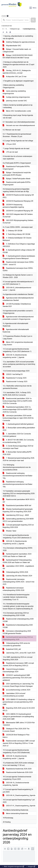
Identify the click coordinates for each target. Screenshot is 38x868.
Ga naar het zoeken (0, 1)
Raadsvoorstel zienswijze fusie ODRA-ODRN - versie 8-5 (18, 263)
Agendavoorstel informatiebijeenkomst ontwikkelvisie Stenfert (18, 299)
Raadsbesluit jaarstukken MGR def (17, 505)
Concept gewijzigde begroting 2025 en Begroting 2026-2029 (18, 526)
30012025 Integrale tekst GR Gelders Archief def (18, 216)
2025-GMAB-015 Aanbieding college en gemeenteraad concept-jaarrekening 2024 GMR (19, 702)
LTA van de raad (10, 152)
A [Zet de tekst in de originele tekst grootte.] (3, 32)
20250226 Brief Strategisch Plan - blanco (16, 736)
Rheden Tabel (9, 531)
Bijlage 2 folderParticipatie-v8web (16, 179)
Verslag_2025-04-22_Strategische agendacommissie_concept (17, 72)
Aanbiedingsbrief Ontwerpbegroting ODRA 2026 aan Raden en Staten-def (17, 561)
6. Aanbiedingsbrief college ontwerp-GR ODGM (19, 251)
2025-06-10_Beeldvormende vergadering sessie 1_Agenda (15, 356)
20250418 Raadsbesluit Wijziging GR (18, 201)
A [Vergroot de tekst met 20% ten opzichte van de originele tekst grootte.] (7, 32)
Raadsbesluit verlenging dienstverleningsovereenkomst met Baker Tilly (17, 484)
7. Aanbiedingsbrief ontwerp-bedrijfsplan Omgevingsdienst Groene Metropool (19, 257)
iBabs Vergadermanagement (14, 866)
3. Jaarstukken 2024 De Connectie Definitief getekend (17, 435)
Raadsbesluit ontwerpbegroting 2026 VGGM (18, 626)
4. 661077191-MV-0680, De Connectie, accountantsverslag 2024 (18, 441)
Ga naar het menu (1, 1)
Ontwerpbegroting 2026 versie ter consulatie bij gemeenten (16, 644)
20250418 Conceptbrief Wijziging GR (18, 211)
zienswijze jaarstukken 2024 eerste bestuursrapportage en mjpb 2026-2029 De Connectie (18, 418)
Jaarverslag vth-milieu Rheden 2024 (17, 576)
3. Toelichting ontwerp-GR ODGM (16, 234)
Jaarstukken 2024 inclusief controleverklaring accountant (14, 695)
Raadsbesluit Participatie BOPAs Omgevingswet (16, 168)
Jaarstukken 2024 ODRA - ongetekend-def (18, 567)
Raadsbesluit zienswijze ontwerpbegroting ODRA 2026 (13, 589)
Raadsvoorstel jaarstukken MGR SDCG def (19, 501)
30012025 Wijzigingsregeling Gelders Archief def (18, 222)
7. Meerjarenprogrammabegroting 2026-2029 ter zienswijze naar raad (19, 459)
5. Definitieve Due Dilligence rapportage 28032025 (19, 245)
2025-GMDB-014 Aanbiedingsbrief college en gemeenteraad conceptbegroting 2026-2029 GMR (18, 717)
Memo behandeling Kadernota (15, 813)
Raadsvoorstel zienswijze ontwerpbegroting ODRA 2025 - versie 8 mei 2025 (18, 582)
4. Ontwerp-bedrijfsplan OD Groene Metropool (17, 239)
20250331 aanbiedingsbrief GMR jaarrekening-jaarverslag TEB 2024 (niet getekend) (17, 678)
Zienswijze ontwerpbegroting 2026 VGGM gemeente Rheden (17, 632)
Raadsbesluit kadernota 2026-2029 (17, 769)
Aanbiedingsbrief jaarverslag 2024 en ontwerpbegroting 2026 (18, 638)
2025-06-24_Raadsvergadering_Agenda (19, 795)
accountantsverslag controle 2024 (16, 690)
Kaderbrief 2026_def (12, 649)
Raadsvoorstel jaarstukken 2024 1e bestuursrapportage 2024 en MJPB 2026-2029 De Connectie (17, 401)
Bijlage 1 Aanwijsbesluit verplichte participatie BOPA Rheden (17, 174)
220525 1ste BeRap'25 (13, 374)
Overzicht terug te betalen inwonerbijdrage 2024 (14, 670)
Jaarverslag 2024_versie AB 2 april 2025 (19, 653)
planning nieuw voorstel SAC (15, 101)
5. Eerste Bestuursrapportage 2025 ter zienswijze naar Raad (18, 447)
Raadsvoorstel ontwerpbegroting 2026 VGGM (18, 620)
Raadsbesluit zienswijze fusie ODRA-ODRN (18, 269)
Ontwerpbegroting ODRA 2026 (15, 572)
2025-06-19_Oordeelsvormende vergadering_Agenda (16, 784)
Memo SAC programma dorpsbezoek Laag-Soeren (18, 343)
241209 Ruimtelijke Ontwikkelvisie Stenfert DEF (17, 305)
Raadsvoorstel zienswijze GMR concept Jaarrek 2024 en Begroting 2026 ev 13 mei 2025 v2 (19, 743)
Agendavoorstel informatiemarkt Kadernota (16, 331)
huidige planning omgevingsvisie (16, 97)
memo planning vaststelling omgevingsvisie (14, 92)
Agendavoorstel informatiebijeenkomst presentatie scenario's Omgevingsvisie (18, 318)
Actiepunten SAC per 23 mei (15, 77)
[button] (33, 20)
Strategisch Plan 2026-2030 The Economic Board (16, 730)
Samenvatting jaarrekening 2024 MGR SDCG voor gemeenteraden (18, 520)
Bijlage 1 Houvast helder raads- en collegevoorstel (17, 50)
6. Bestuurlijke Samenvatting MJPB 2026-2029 (17, 453)
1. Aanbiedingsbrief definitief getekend (18, 424)
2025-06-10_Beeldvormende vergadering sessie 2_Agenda (15, 542)
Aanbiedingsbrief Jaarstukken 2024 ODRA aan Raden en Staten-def (17, 555)
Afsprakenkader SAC (12, 46)
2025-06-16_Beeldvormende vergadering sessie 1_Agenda (15, 757)
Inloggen (31, 866)
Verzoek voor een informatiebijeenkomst (19, 125)
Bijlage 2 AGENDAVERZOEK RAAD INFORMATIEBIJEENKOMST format (18, 56)
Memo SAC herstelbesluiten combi (17, 111)
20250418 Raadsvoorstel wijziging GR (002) (18, 196)
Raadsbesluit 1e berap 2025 (15, 378)
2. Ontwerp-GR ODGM (12, 231)
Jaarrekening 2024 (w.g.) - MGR (16, 515)
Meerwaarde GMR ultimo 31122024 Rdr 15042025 (19, 724)
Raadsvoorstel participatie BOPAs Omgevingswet (17, 183)
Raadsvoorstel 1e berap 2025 (15, 382)
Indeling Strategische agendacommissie (19, 42)
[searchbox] (16, 20)
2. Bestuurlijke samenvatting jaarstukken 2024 (19, 429)
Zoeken (4, 16)
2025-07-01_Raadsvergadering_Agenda (19, 806)
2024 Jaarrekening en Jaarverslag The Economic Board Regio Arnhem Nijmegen (18, 685)
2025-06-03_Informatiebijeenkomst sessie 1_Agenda (17, 289)
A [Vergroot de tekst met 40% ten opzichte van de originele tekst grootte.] (10, 32)
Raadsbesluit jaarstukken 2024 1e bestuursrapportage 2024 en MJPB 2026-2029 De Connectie (17, 409)
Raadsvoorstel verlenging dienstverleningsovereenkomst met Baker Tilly (17, 476)
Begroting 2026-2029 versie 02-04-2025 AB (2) (19, 709)
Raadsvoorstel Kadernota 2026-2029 (18, 772)
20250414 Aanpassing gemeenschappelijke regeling (13, 206)
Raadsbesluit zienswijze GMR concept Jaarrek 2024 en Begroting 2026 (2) (18, 664)
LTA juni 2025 (9, 144)
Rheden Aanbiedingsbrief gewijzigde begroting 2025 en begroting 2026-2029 (18, 510)
